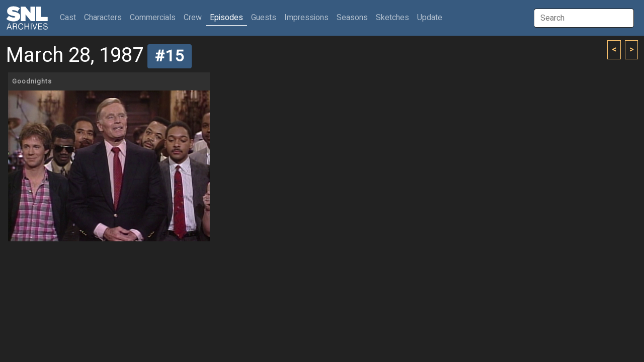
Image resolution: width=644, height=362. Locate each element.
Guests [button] (264, 18)
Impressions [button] (306, 18)
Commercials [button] (153, 18)
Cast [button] (70, 17)
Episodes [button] (226, 18)
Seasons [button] (352, 18)
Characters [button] (103, 18)
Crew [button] (193, 18)
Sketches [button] (392, 18)
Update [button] (430, 18)
